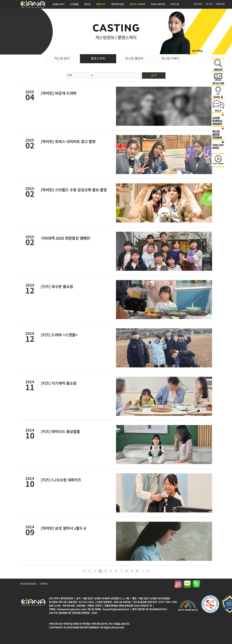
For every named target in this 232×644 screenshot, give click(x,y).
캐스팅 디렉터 (170, 59)
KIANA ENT (59, 4)
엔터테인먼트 (118, 4)
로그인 (209, 4)
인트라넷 (198, 4)
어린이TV (101, 4)
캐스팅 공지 (62, 59)
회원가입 (220, 4)
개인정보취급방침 (28, 584)
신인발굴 (74, 4)
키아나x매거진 (158, 4)
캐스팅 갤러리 (134, 59)
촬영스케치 (98, 59)
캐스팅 (87, 4)
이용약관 (43, 584)
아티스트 (175, 4)
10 (137, 571)
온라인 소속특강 (137, 4)
